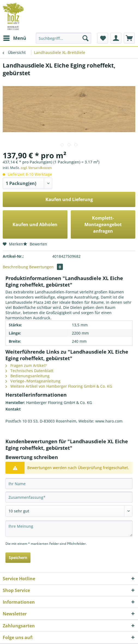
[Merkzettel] (103, 38)
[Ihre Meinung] (69, 496)
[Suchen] (85, 38)
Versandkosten (97, 631)
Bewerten (33, 235)
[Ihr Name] (69, 451)
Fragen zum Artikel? (25, 339)
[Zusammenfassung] (69, 465)
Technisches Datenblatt (28, 344)
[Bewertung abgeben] (69, 479)
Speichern (18, 525)
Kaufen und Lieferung (69, 197)
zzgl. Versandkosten (34, 166)
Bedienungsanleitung (26, 348)
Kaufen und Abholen (35, 219)
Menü (14, 37)
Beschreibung (14, 256)
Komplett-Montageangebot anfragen (103, 219)
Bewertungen (43, 256)
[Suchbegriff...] (64, 38)
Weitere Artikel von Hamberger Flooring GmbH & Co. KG (56, 357)
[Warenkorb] (129, 38)
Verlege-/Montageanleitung (31, 352)
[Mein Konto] (116, 38)
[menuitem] (14, 38)
